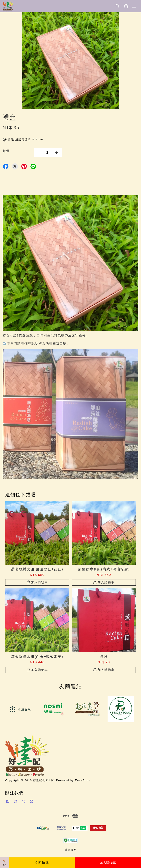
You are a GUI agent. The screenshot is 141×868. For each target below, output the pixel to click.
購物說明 (71, 850)
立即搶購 (42, 863)
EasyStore (83, 780)
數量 (6, 151)
